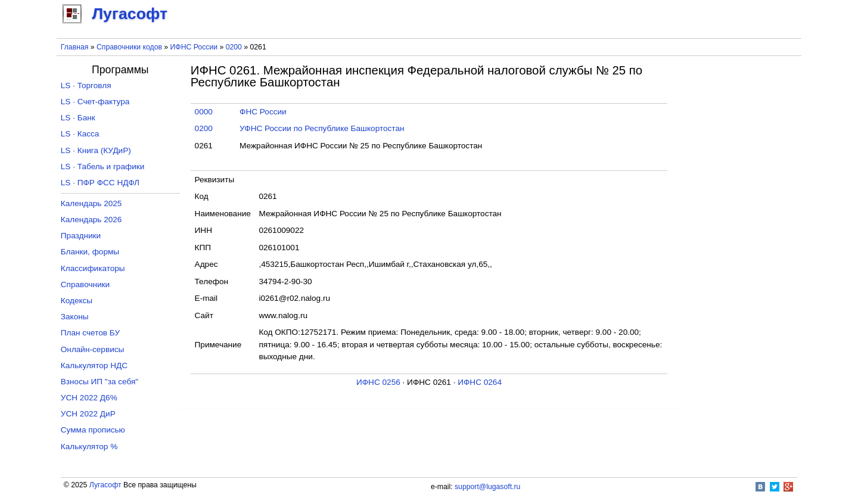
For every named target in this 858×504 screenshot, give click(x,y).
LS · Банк (78, 118)
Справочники (85, 284)
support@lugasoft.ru (487, 487)
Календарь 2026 (91, 220)
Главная (75, 47)
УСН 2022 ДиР (88, 414)
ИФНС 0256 (378, 382)
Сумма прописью (93, 430)
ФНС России (263, 112)
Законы (75, 317)
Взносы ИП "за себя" (100, 382)
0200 (234, 47)
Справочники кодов (129, 47)
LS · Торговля (86, 85)
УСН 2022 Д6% (89, 398)
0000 (204, 112)
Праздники (81, 236)
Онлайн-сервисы (93, 349)
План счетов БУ (90, 333)
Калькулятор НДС (94, 365)
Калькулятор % (89, 447)
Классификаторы (93, 268)
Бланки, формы (90, 252)
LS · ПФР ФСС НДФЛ (100, 183)
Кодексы (77, 301)
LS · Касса (80, 134)
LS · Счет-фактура (95, 102)
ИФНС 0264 (480, 382)
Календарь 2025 (91, 203)
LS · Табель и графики (103, 167)
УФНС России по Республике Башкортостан (322, 128)
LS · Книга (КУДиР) (96, 150)
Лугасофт (105, 485)
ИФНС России (194, 47)
